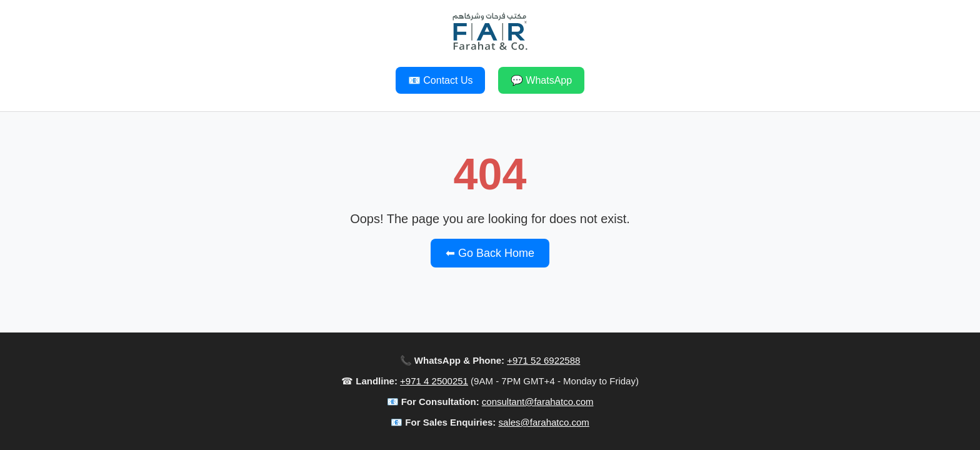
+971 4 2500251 (434, 381)
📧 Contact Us (441, 80)
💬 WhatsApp (541, 80)
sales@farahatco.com (544, 422)
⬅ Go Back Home (490, 253)
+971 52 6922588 (543, 360)
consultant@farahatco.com (538, 402)
